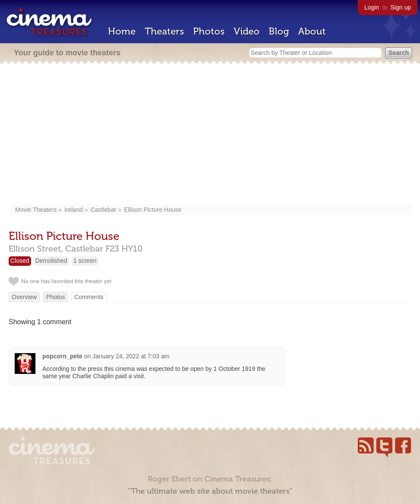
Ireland (74, 210)
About (312, 31)
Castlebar (103, 210)
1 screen (85, 261)
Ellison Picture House (153, 210)
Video (247, 31)
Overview (24, 297)
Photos (209, 31)
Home (122, 31)
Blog (279, 31)
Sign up (401, 7)
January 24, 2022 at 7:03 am (131, 356)
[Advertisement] (210, 135)
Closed (20, 261)
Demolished (51, 261)
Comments (89, 297)
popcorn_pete (62, 356)
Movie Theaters (36, 210)
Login (372, 7)
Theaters (164, 31)
